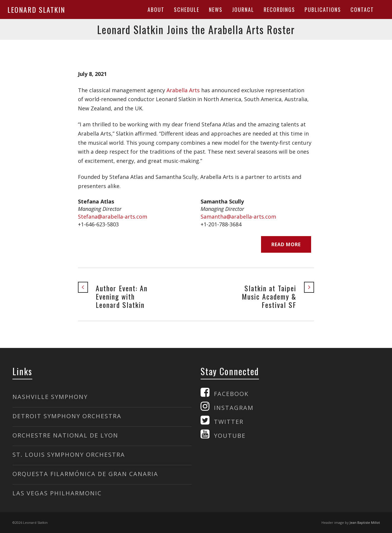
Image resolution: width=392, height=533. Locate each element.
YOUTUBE (230, 436)
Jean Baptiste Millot (365, 522)
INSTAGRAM (234, 408)
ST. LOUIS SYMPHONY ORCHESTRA (69, 455)
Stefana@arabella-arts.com (113, 217)
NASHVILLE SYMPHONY (50, 397)
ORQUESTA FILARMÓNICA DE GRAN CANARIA (85, 474)
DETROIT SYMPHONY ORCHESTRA (67, 416)
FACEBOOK (231, 394)
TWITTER (229, 422)
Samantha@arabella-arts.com (238, 217)
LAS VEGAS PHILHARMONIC (57, 493)
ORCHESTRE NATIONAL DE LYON (65, 435)
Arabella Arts (183, 90)
